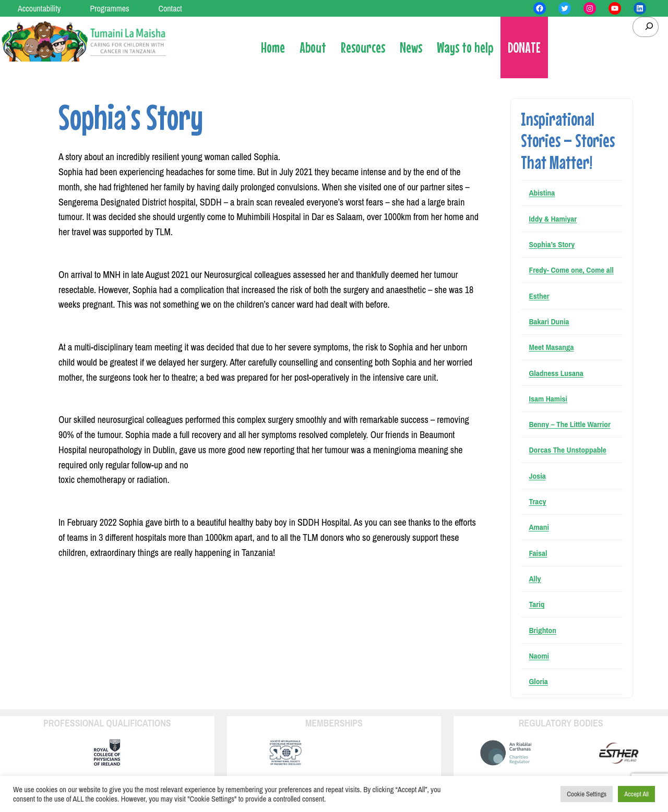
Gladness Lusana (556, 373)
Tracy (537, 501)
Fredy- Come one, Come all (571, 270)
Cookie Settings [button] (587, 794)
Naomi (539, 656)
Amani (539, 527)
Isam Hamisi (548, 399)
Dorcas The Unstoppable (567, 450)
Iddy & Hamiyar (553, 219)
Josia (537, 476)
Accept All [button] (636, 794)
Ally (535, 579)
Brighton (542, 630)
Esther (539, 296)
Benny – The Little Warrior (569, 424)
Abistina (542, 193)
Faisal (538, 553)
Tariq (536, 604)
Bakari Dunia (549, 322)
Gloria (538, 681)
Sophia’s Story (552, 244)
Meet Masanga (551, 347)
